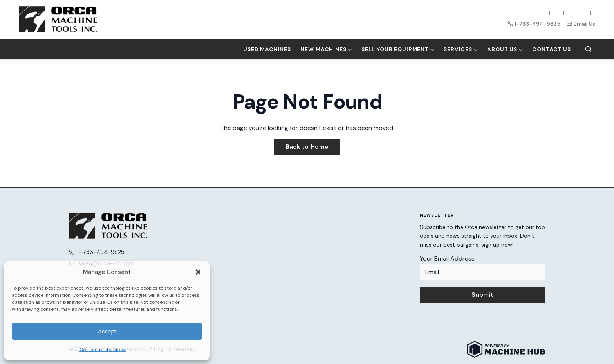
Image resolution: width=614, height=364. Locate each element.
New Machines (326, 49)
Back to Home (307, 147)
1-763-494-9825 (534, 24)
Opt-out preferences (103, 350)
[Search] (589, 49)
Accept (107, 331)
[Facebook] (549, 13)
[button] (198, 272)
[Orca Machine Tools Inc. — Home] (58, 19)
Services (461, 49)
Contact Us (551, 49)
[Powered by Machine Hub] (506, 349)
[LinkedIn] (591, 13)
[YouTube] (577, 13)
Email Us (581, 24)
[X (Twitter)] (563, 13)
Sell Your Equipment (398, 49)
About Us (505, 49)
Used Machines (267, 49)
